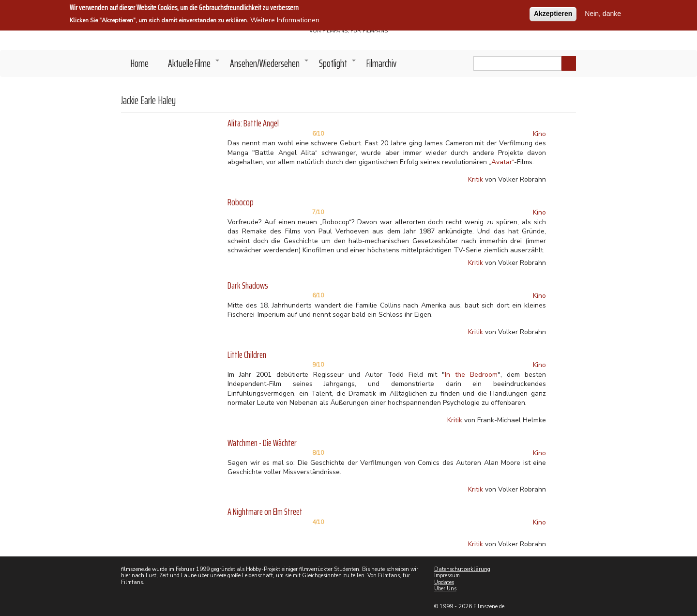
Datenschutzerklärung (462, 569)
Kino (539, 134)
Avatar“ (503, 162)
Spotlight (338, 66)
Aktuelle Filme (194, 66)
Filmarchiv (381, 63)
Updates (444, 582)
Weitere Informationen (285, 17)
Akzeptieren (553, 11)
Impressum (447, 576)
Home (140, 63)
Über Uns (445, 589)
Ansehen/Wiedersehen (270, 66)
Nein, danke (603, 11)
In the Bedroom (471, 375)
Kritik (476, 179)
